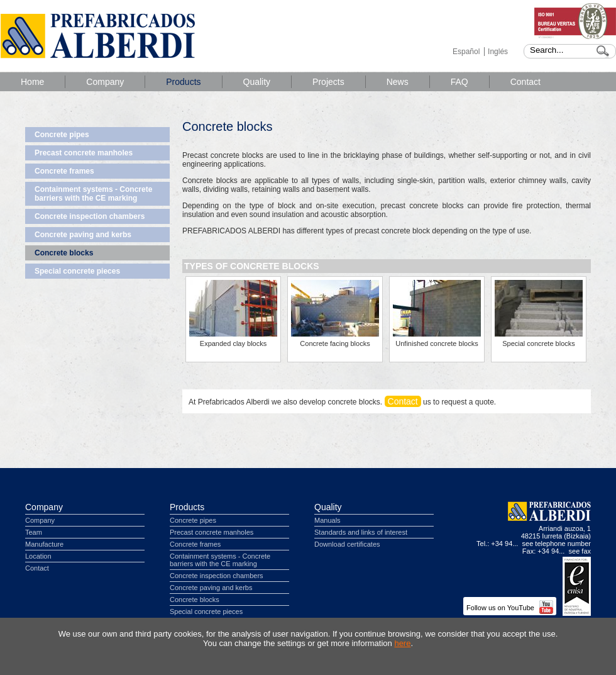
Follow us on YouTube (510, 608)
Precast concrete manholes (84, 153)
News (398, 82)
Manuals (327, 520)
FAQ (459, 82)
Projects (328, 82)
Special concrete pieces (77, 271)
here (402, 643)
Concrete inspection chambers (90, 216)
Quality (257, 82)
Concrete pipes (62, 135)
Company (105, 82)
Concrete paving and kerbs (83, 235)
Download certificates (347, 544)
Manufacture (44, 544)
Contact (525, 82)
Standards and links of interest (361, 532)
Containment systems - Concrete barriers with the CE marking (93, 194)
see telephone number (557, 544)
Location (38, 556)
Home (32, 82)
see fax (580, 551)
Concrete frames (64, 171)
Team (34, 532)
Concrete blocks (64, 253)
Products (183, 82)
